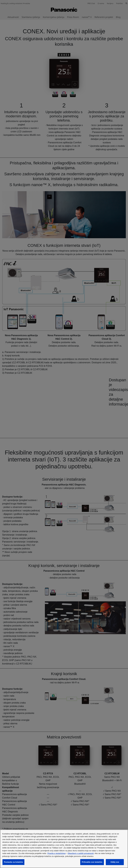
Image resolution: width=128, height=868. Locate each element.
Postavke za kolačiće (13, 862)
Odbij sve (115, 862)
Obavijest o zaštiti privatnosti (81, 853)
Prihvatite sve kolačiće (92, 862)
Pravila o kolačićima (56, 853)
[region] (64, 849)
